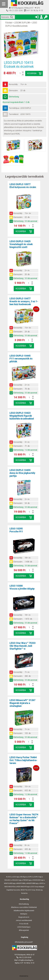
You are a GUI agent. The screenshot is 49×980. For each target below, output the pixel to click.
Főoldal (9, 23)
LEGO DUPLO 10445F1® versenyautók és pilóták (21, 359)
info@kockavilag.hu (26, 960)
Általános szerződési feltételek (24, 907)
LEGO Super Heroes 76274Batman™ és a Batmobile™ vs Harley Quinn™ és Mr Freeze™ (24, 819)
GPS (37, 8)
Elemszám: (14, 91)
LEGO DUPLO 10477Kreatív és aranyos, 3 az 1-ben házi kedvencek (24, 301)
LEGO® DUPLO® (22, 23)
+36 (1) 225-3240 (15, 10)
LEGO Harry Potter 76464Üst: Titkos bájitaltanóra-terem (23, 760)
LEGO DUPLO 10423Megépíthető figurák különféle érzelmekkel (22, 416)
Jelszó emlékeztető (24, 920)
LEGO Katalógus (24, 927)
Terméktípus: (14, 108)
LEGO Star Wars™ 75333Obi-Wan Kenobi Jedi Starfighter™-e (22, 646)
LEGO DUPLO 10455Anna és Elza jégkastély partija (22, 473)
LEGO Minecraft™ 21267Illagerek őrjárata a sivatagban (22, 703)
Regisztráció (24, 917)
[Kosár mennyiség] (20, 73)
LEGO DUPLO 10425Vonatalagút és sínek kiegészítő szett (21, 244)
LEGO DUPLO (26, 108)
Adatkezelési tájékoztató (24, 911)
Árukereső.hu (24, 976)
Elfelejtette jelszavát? (24, 942)
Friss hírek (24, 924)
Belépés (24, 914)
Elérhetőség (24, 904)
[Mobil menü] (4, 4)
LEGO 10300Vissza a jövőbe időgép (22, 587)
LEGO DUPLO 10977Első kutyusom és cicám (23, 186)
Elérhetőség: (14, 97)
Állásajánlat (24, 930)
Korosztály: (13, 84)
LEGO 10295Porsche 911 (16, 530)
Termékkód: (14, 114)
